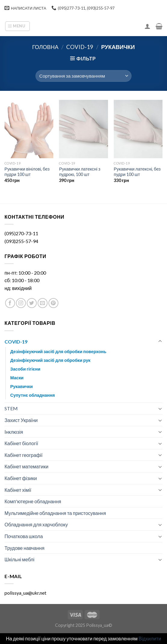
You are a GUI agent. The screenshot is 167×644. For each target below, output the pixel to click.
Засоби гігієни (25, 369)
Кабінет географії (24, 455)
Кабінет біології (21, 443)
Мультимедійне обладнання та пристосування (55, 513)
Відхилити (150, 638)
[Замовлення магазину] (83, 76)
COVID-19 (80, 47)
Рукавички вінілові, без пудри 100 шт (27, 172)
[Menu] (17, 26)
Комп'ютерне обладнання (33, 501)
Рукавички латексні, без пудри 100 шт (137, 172)
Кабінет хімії (18, 490)
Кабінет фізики (21, 478)
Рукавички (22, 386)
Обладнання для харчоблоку (36, 524)
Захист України (21, 420)
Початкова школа (24, 536)
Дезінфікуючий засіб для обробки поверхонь (58, 351)
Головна (45, 47)
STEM (11, 408)
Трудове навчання (25, 548)
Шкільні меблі (19, 559)
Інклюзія (14, 432)
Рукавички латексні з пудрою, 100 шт (80, 172)
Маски (17, 378)
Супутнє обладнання (32, 395)
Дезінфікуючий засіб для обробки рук (50, 360)
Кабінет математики (26, 466)
